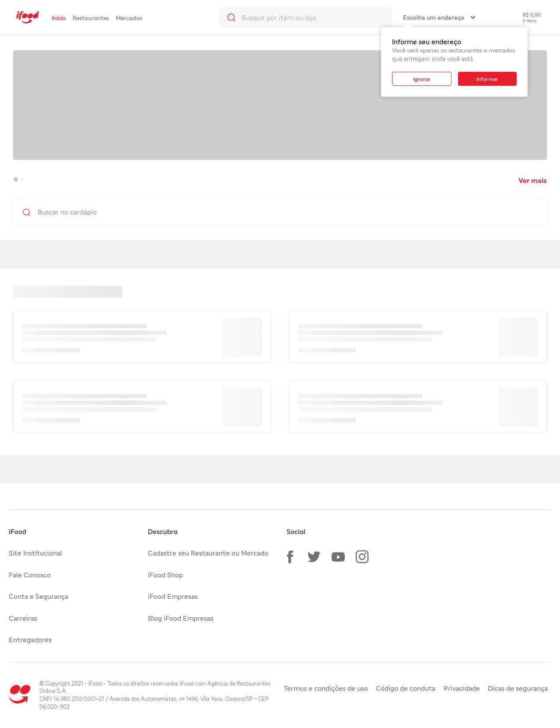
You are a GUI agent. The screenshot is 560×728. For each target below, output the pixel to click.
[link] (28, 18)
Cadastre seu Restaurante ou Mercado (208, 553)
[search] (306, 18)
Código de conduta (406, 688)
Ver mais (533, 180)
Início (59, 18)
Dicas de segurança (518, 688)
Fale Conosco (30, 575)
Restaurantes (91, 18)
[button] (290, 557)
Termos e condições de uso (326, 688)
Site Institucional (35, 553)
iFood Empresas (173, 596)
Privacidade (462, 688)
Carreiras (23, 618)
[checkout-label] (525, 18)
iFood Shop (165, 575)
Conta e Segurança (38, 596)
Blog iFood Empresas (181, 618)
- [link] (18, 179)
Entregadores (30, 640)
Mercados (129, 18)
